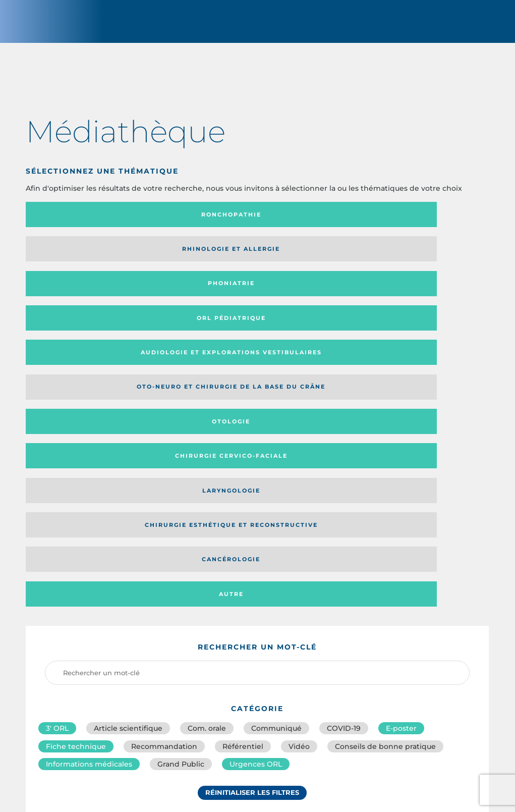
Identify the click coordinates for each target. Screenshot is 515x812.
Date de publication (448, 574)
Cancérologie (311, 299)
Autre (426, 299)
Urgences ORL (256, 478)
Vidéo (299, 456)
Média (366, 574)
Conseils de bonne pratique (385, 456)
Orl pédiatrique (426, 224)
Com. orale (207, 434)
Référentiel (243, 456)
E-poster (401, 434)
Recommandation (164, 456)
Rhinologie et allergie (179, 223)
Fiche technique (76, 456)
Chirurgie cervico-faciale (421, 261)
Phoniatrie (310, 224)
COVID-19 (344, 434)
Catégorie (298, 574)
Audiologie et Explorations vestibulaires (63, 261)
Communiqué (276, 434)
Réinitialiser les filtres (252, 511)
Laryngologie (79, 299)
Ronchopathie (79, 224)
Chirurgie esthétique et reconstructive (195, 300)
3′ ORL (57, 434)
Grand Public (181, 478)
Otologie (311, 261)
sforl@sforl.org (221, 739)
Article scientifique (128, 434)
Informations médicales (89, 478)
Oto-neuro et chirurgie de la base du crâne (193, 261)
